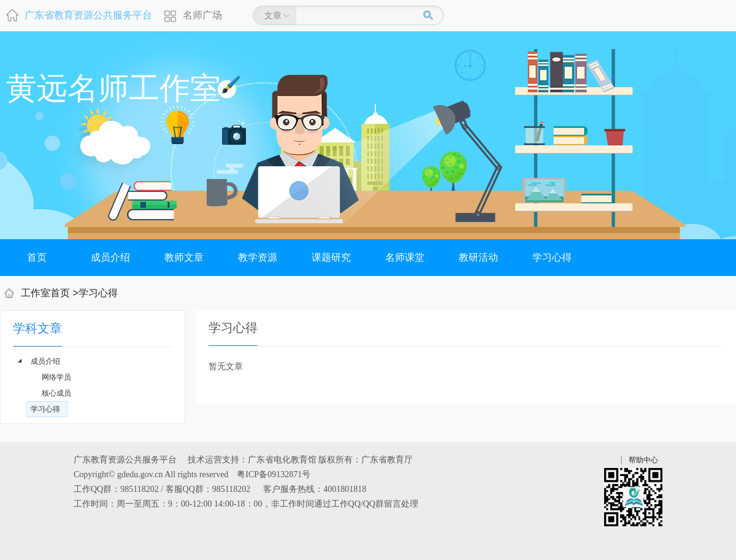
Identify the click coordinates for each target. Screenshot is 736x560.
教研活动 (478, 257)
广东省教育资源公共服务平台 (88, 15)
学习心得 (552, 257)
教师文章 (184, 257)
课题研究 (331, 257)
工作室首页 (45, 293)
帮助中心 (643, 460)
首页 (37, 257)
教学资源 (258, 257)
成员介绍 (110, 257)
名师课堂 (405, 257)
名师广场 (202, 15)
